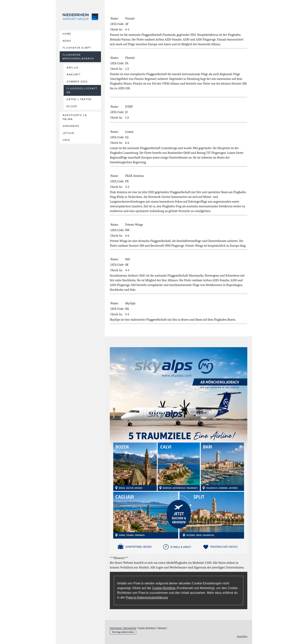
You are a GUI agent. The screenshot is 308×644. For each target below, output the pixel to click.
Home (67, 34)
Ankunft (74, 74)
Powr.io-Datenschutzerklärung (147, 597)
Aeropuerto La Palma (75, 117)
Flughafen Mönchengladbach (78, 57)
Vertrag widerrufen (123, 632)
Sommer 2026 (77, 82)
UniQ (66, 140)
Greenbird (71, 126)
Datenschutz (130, 628)
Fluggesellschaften (82, 90)
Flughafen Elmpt (77, 48)
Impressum (116, 628)
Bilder (72, 106)
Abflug (73, 68)
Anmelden (242, 636)
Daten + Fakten (79, 99)
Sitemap (162, 628)
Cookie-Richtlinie (164, 588)
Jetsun (68, 133)
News (67, 41)
